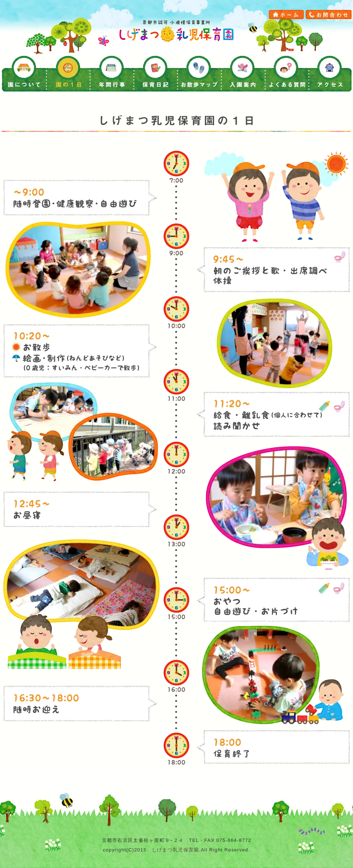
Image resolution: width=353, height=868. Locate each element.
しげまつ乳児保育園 (176, 850)
